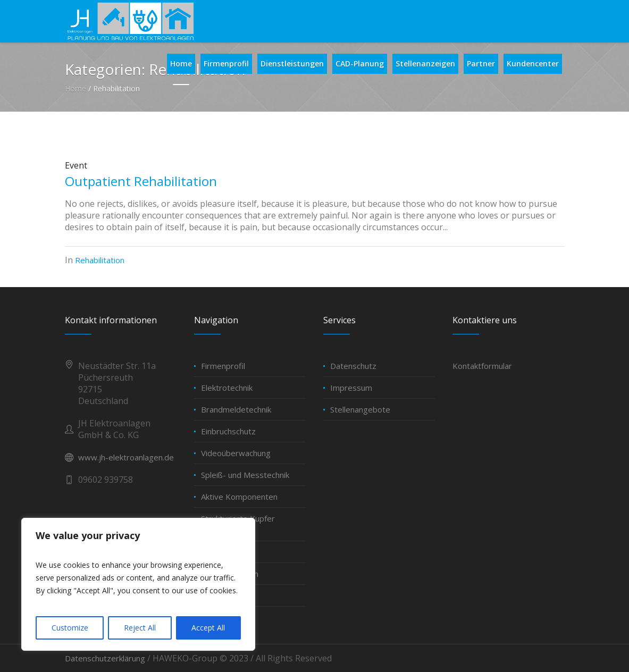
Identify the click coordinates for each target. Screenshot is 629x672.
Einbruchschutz (228, 431)
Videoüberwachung (236, 453)
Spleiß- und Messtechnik (245, 475)
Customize (70, 628)
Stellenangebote (360, 409)
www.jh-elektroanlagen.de (126, 457)
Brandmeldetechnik (236, 409)
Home (76, 89)
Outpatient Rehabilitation (141, 181)
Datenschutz (353, 366)
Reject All (140, 628)
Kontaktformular (482, 366)
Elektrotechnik (227, 388)
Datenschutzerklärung (105, 658)
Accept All (208, 628)
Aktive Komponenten (239, 497)
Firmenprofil (223, 366)
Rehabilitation (100, 260)
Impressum (351, 388)
